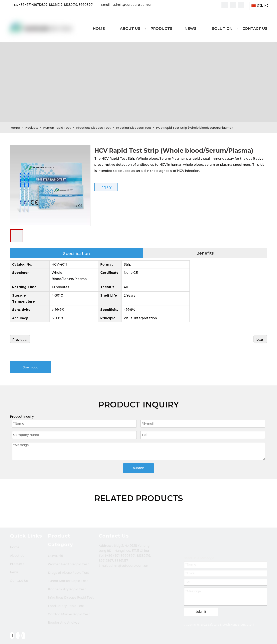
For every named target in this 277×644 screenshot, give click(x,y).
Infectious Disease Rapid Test (71, 597)
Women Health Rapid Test (68, 564)
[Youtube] (241, 5)
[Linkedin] (233, 5)
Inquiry (106, 187)
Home (15, 547)
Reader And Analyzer (64, 622)
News (14, 572)
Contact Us (19, 581)
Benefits (205, 253)
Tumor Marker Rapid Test (68, 581)
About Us (17, 556)
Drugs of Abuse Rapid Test (69, 573)
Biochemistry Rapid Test (67, 589)
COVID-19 (55, 556)
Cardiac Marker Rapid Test (69, 614)
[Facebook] (225, 5)
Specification (77, 254)
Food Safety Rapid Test (66, 606)
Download (30, 367)
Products (17, 564)
